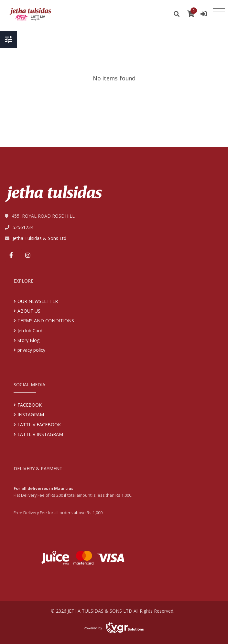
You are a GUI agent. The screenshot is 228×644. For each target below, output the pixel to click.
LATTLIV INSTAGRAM (40, 434)
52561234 (23, 227)
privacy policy (31, 350)
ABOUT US (29, 311)
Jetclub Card (30, 331)
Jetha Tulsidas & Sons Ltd (39, 238)
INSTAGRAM (31, 415)
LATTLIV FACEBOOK (39, 425)
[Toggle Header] (9, 40)
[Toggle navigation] (219, 12)
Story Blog (28, 340)
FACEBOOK (30, 405)
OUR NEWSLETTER (38, 301)
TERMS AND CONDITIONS (46, 321)
